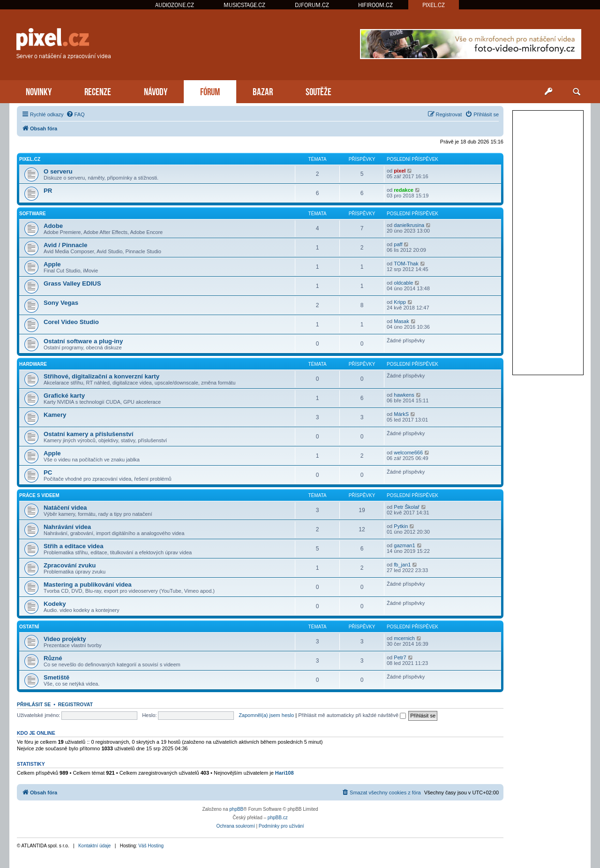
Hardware (33, 364)
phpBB (236, 809)
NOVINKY (39, 91)
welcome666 (408, 453)
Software (33, 214)
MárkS (401, 414)
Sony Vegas (61, 303)
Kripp (400, 302)
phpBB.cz (278, 818)
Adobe (53, 226)
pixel (400, 171)
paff (398, 244)
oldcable (403, 283)
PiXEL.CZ (30, 159)
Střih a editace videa (74, 546)
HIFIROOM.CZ (375, 5)
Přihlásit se (34, 704)
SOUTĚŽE (319, 91)
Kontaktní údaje (95, 846)
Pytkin (401, 526)
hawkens (404, 395)
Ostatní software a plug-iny (83, 341)
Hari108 (285, 773)
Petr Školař (406, 507)
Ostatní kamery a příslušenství (88, 434)
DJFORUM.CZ (312, 5)
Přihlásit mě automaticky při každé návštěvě (352, 715)
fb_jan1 (402, 565)
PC (48, 472)
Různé (53, 658)
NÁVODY (156, 91)
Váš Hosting (151, 846)
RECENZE (98, 91)
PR (48, 191)
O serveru (58, 171)
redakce (404, 190)
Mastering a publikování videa (88, 585)
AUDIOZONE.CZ (175, 5)
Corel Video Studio (71, 322)
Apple (52, 264)
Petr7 (400, 657)
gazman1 (404, 545)
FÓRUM (210, 91)
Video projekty (65, 639)
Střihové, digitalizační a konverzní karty (101, 376)
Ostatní (29, 627)
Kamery (55, 415)
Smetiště (56, 677)
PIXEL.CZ (434, 5)
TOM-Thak (406, 264)
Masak (401, 321)
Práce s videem (39, 495)
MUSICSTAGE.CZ (244, 5)
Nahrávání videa (67, 527)
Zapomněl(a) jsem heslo (266, 715)
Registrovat (75, 704)
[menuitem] (75, 114)
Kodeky (55, 604)
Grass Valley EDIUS (72, 283)
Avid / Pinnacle (65, 245)
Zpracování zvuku (70, 565)
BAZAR (263, 91)
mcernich (404, 638)
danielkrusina (409, 225)
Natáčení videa (65, 508)
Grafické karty (64, 396)
